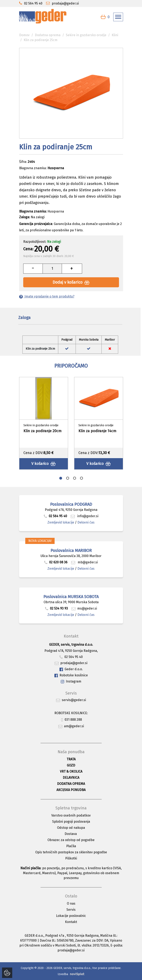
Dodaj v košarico (71, 282)
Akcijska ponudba (71, 790)
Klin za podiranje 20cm (42, 431)
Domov (24, 35)
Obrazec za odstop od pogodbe (71, 840)
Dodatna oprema (48, 35)
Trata (71, 759)
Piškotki (71, 858)
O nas (71, 903)
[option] (44, 423)
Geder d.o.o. (71, 669)
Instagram (71, 682)
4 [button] (81, 478)
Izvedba (63, 974)
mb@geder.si (84, 562)
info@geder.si (85, 516)
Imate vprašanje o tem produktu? (47, 296)
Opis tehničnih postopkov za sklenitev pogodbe (71, 852)
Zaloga (24, 318)
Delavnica (71, 778)
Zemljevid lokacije (61, 522)
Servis (71, 910)
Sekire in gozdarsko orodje (86, 35)
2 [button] (68, 478)
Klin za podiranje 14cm (97, 431)
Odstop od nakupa (71, 828)
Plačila (71, 846)
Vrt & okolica (71, 771)
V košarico (43, 464)
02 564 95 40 (55, 516)
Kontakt (71, 922)
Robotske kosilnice (71, 675)
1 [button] (61, 478)
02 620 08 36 (56, 562)
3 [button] (75, 478)
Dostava (71, 834)
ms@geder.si (84, 608)
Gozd (71, 765)
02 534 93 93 (57, 608)
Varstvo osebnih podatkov (71, 815)
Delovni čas (86, 522)
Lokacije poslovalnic (71, 916)
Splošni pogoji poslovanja (71, 822)
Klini (115, 35)
